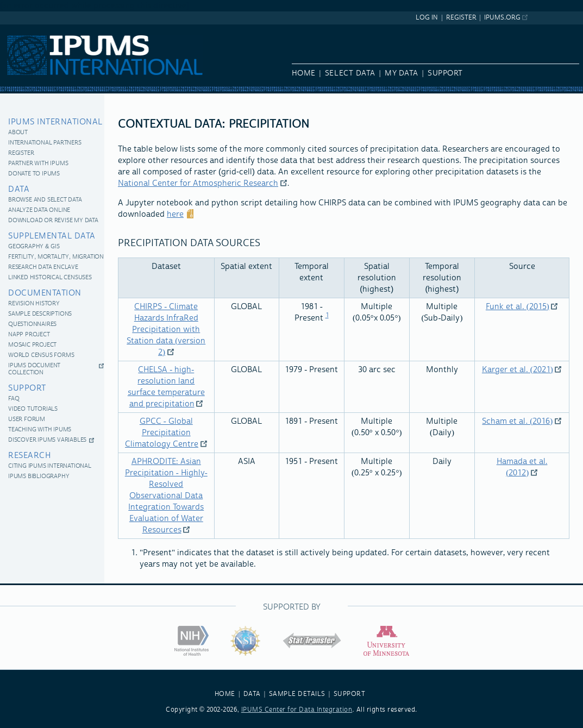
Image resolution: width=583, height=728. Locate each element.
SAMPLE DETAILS (297, 694)
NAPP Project (29, 335)
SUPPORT (350, 694)
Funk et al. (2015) (518, 307)
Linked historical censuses (50, 278)
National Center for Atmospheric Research (198, 183)
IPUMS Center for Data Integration (297, 710)
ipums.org (502, 18)
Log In (427, 18)
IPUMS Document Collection (34, 369)
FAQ (14, 399)
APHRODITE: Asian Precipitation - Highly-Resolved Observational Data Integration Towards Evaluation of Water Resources (166, 496)
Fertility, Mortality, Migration (56, 257)
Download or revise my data (53, 221)
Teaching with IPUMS (40, 430)
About (18, 133)
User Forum (27, 420)
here (175, 214)
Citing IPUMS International (50, 466)
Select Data (350, 73)
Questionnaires (32, 325)
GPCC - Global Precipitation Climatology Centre (162, 433)
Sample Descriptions (40, 314)
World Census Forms (41, 356)
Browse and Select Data (45, 200)
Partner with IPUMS (38, 164)
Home (304, 73)
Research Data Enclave (43, 268)
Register (461, 18)
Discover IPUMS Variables (47, 440)
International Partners (45, 143)
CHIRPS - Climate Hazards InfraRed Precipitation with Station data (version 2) (166, 330)
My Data (402, 73)
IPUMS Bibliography (39, 477)
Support (445, 73)
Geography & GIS (34, 247)
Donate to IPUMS (34, 174)
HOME (225, 694)
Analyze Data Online (39, 211)
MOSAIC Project (32, 345)
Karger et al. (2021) (518, 370)
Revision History (34, 304)
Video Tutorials (33, 409)
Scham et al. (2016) (517, 421)
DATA (252, 694)
